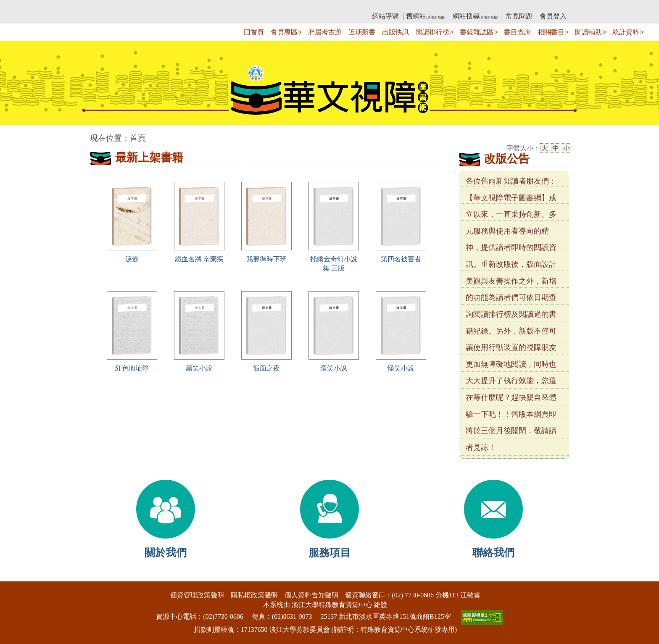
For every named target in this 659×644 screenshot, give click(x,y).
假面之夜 (266, 368)
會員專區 (284, 32)
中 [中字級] (556, 148)
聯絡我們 (493, 553)
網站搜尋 (476, 16)
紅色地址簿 (132, 368)
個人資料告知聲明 (311, 595)
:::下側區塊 (16, 576)
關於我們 (166, 553)
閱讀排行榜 (432, 32)
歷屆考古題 (325, 32)
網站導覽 (385, 16)
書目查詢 (517, 32)
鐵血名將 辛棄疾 (199, 259)
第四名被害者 (401, 259)
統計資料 (626, 32)
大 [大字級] (545, 148)
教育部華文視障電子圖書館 (164, 7)
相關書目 (551, 32)
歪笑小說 (334, 368)
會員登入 (553, 16)
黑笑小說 (199, 368)
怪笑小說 (401, 368)
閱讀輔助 (588, 32)
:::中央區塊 (16, 134)
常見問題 (519, 16)
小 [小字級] (567, 148)
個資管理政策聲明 (197, 595)
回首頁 (254, 32)
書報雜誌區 (477, 32)
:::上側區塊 (106, 7)
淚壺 (132, 259)
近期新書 (362, 32)
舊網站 (426, 16)
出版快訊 (395, 32)
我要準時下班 (266, 259)
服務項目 (329, 553)
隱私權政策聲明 (254, 595)
